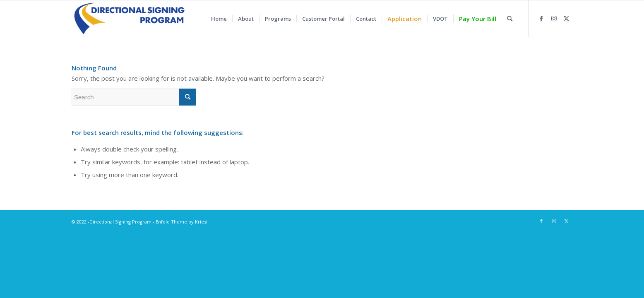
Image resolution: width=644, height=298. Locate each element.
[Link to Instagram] (554, 18)
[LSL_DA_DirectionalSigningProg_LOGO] (129, 19)
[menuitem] (219, 19)
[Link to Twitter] (566, 18)
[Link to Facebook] (541, 18)
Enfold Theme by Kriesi (181, 222)
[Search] (510, 19)
